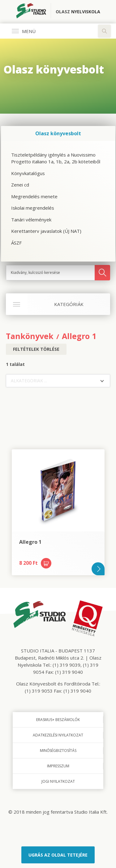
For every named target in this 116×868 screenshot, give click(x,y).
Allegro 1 (79, 336)
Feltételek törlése (36, 349)
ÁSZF (16, 243)
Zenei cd (20, 185)
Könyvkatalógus (28, 173)
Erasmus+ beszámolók (58, 720)
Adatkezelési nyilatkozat (58, 735)
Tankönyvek (30, 336)
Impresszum (58, 766)
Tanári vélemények (31, 220)
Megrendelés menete (34, 196)
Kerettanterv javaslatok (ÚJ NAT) (46, 231)
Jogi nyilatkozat (58, 781)
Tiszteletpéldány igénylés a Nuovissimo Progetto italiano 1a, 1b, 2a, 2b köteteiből (56, 158)
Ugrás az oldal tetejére (58, 855)
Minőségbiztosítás (58, 751)
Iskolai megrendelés (33, 208)
